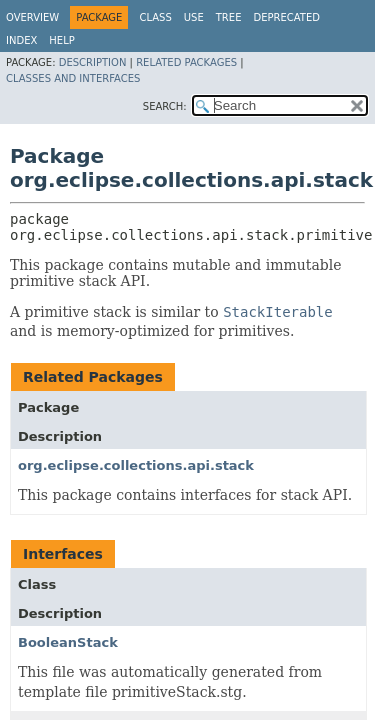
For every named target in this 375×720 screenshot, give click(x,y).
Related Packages (186, 62)
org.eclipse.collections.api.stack (136, 465)
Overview (32, 17)
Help (61, 40)
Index (21, 40)
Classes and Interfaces (73, 78)
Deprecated (286, 17)
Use (194, 17)
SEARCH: (165, 106)
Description (93, 62)
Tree (229, 17)
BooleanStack (68, 642)
